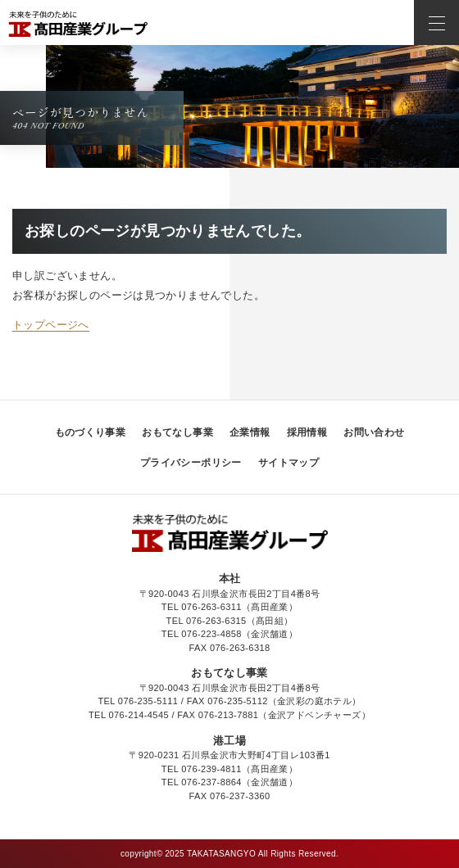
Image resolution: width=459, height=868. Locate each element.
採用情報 (307, 432)
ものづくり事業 (91, 432)
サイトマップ (289, 462)
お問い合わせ (374, 432)
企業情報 (250, 432)
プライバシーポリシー (191, 462)
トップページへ (51, 325)
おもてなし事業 (177, 432)
